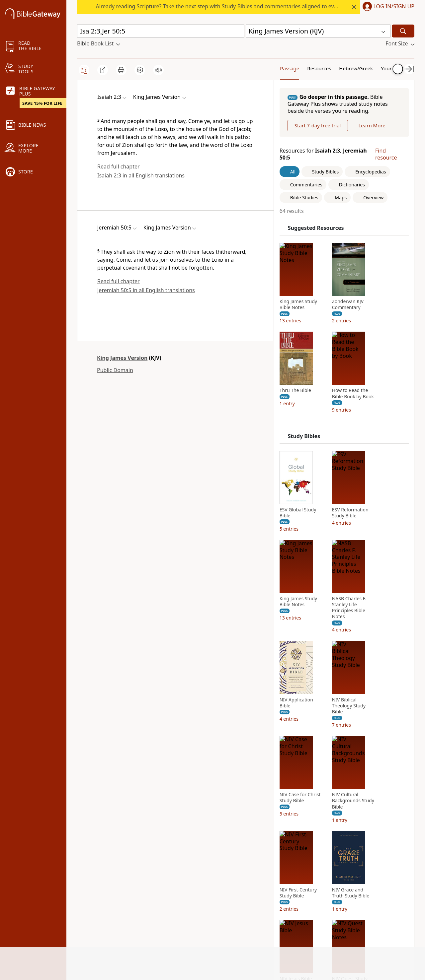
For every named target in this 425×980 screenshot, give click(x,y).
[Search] (403, 31)
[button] (387, 7)
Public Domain (115, 370)
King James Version (122, 358)
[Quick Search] (161, 31)
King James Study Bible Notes (306, 351)
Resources (300, 68)
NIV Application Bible (304, 749)
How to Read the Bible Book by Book (360, 440)
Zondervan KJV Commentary (355, 351)
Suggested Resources (323, 275)
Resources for (318, 201)
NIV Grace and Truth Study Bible (358, 939)
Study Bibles (311, 483)
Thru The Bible (303, 437)
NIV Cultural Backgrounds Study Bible (360, 847)
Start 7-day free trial (325, 156)
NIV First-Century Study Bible (305, 939)
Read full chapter (119, 166)
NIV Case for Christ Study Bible (307, 844)
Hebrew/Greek (339, 68)
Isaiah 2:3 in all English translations (141, 175)
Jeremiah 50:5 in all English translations (146, 290)
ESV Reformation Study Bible (358, 559)
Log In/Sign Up (394, 7)
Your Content (377, 68)
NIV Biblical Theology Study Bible (356, 752)
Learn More (315, 172)
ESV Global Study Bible (305, 559)
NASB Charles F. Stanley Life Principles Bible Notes (356, 654)
